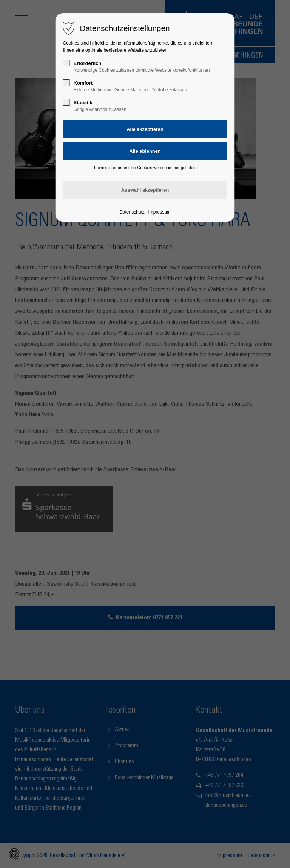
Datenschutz (132, 212)
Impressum (159, 212)
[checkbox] (66, 63)
